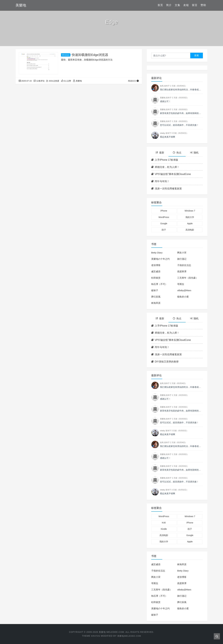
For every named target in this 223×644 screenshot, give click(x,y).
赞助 (203, 5)
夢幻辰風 (156, 297)
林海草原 (156, 303)
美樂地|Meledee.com (129, 636)
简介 (169, 5)
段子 (164, 230)
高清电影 (190, 230)
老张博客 (156, 265)
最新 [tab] (160, 153)
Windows (66, 55)
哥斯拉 (181, 284)
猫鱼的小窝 (183, 297)
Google (164, 223)
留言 (195, 5)
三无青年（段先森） (188, 278)
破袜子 (155, 290)
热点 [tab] (177, 153)
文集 (178, 5)
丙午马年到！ (160, 181)
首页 (160, 5)
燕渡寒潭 (182, 271)
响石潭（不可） (159, 284)
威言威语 (156, 271)
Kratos (95, 636)
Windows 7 (190, 211)
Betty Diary (157, 253)
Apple (190, 223)
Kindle (164, 529)
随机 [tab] (194, 153)
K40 (164, 523)
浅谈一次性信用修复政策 (167, 189)
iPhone (164, 211)
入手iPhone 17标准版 (165, 160)
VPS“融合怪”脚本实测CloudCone (171, 174)
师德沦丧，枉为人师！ (165, 167)
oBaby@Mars (184, 290)
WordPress (164, 217)
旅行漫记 (182, 259)
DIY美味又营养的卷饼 (165, 362)
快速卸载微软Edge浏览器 (90, 55)
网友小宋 (182, 253)
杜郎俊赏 (156, 278)
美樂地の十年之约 (160, 259)
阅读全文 (133, 81)
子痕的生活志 (184, 265)
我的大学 (190, 217)
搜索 (197, 55)
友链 (186, 5)
